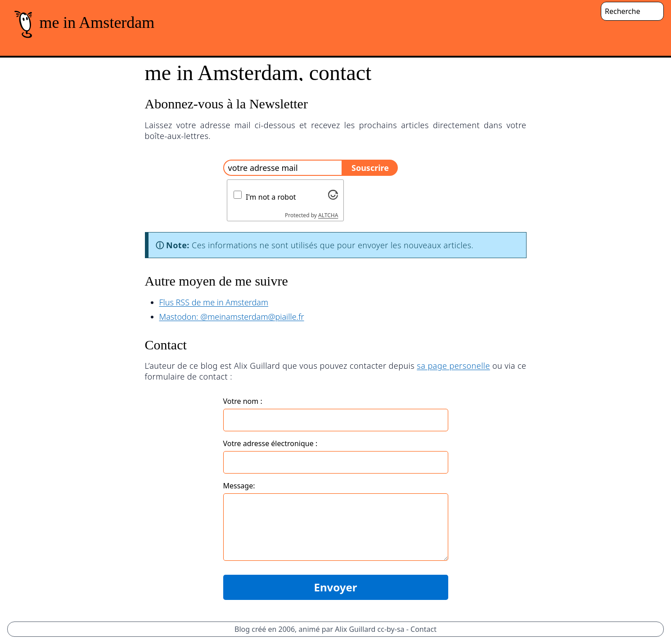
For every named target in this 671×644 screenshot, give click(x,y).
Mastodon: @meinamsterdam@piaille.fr (232, 317)
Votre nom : (243, 401)
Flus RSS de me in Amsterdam (214, 302)
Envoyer (335, 587)
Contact (423, 629)
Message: (239, 486)
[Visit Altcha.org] (333, 195)
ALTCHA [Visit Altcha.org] (328, 215)
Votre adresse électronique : (270, 443)
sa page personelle (453, 366)
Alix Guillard (355, 629)
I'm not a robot (271, 197)
